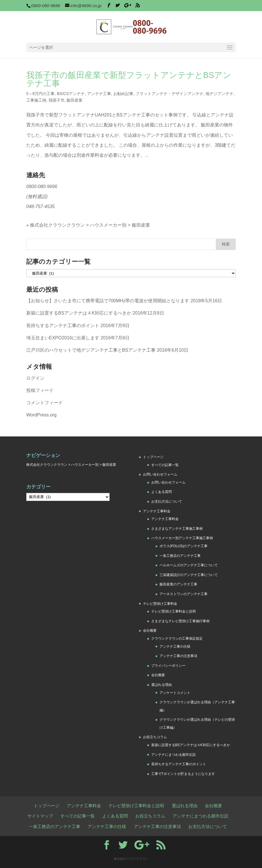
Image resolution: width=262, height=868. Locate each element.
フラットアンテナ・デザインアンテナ (170, 94)
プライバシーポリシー (168, 666)
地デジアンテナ (219, 94)
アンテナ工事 (99, 94)
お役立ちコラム (155, 737)
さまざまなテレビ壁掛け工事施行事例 (180, 621)
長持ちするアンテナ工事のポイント (63, 326)
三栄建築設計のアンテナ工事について (189, 575)
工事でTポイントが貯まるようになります (183, 774)
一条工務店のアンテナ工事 (180, 556)
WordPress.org (41, 415)
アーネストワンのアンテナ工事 (184, 594)
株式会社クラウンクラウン (57, 225)
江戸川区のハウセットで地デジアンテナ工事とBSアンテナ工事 (91, 350)
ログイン (35, 378)
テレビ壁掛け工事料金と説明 (174, 611)
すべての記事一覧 (165, 465)
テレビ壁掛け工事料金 (160, 604)
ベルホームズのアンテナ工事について (189, 565)
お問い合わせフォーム (160, 474)
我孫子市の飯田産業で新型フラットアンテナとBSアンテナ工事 (129, 79)
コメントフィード (45, 403)
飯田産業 (74, 100)
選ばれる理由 (162, 685)
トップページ (153, 457)
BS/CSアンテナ (71, 94)
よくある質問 (162, 492)
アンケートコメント (175, 693)
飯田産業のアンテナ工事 (178, 584)
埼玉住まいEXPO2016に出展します (63, 338)
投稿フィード (40, 390)
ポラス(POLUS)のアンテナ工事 (184, 546)
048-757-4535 (41, 207)
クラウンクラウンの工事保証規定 (177, 639)
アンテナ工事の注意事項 (178, 656)
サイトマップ (40, 816)
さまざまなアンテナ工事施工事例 (177, 529)
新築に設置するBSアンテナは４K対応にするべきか (79, 313)
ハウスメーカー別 (108, 225)
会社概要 (150, 631)
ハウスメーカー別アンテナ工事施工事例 (182, 538)
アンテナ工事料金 (157, 511)
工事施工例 (36, 100)
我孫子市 (57, 100)
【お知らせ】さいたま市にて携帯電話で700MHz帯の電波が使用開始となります (108, 301)
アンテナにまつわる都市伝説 (174, 755)
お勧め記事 (123, 94)
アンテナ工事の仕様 (175, 647)
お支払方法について (167, 502)
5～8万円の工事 (41, 94)
